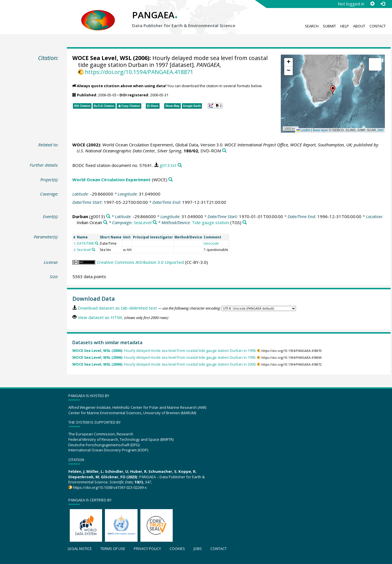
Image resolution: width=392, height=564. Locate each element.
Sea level (84, 250)
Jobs (198, 549)
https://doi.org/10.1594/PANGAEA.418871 (139, 72)
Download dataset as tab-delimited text (117, 308)
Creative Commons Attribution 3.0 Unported (140, 262)
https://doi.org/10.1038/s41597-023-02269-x (110, 487)
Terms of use (113, 549)
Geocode (211, 243)
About (359, 26)
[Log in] (383, 4)
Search (312, 26)
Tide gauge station (210, 222)
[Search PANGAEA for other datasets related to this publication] (224, 151)
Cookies (177, 549)
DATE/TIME (85, 243)
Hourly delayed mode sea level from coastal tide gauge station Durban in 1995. (164, 357)
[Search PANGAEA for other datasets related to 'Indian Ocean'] (105, 223)
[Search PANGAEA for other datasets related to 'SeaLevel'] (155, 223)
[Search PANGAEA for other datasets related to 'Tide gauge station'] (245, 223)
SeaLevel (143, 222)
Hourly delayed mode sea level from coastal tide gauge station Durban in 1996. (164, 351)
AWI (380, 130)
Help (345, 26)
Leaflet (303, 130)
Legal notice (80, 549)
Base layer (320, 130)
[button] (333, 90)
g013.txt (168, 165)
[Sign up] (372, 4)
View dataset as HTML (100, 317)
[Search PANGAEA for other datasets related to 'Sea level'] (93, 250)
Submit (329, 26)
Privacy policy (147, 549)
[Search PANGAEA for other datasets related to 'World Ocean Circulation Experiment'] (171, 180)
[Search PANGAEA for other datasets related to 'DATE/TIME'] (97, 243)
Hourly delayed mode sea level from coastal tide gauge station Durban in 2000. (164, 364)
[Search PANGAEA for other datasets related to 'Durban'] (108, 217)
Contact (378, 26)
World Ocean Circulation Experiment (112, 180)
